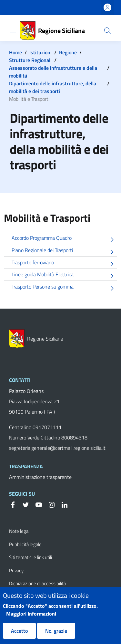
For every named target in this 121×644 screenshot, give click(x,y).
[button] (107, 31)
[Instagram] (49, 504)
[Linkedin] (62, 504)
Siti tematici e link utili (30, 557)
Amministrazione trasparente (40, 477)
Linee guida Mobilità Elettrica (64, 275)
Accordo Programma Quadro (64, 239)
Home (15, 52)
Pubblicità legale (25, 544)
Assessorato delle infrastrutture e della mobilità (53, 72)
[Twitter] (23, 504)
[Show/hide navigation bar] (13, 33)
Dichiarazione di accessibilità (37, 583)
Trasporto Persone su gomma (64, 288)
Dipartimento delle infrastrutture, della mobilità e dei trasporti (53, 87)
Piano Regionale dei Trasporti (64, 251)
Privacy (16, 570)
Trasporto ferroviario (64, 264)
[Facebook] (13, 504)
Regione (68, 52)
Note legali (20, 531)
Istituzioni (40, 52)
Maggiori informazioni (31, 619)
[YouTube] (36, 504)
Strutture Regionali (30, 60)
